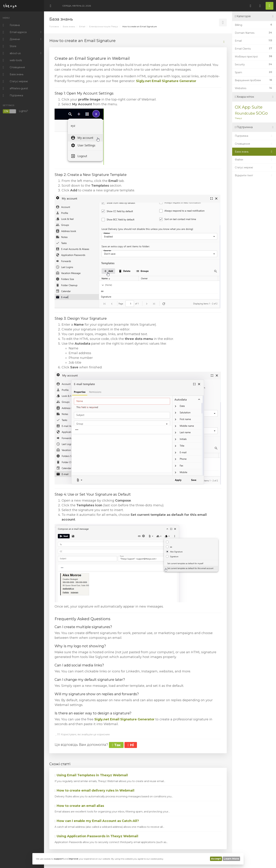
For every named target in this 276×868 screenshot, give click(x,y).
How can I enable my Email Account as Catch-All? (97, 821)
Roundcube (245, 113)
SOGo (262, 113)
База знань (69, 26)
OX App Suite (249, 107)
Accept (216, 859)
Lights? (15, 111)
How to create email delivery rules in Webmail (94, 790)
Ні (131, 745)
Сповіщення (254, 144)
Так (116, 745)
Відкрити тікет (254, 175)
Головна (54, 26)
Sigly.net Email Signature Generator (166, 81)
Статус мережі (254, 167)
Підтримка (254, 136)
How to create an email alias (79, 806)
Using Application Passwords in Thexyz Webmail (96, 836)
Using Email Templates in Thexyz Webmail (91, 775)
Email (82, 26)
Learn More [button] (231, 859)
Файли (254, 160)
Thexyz (238, 118)
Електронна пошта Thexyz (104, 26)
